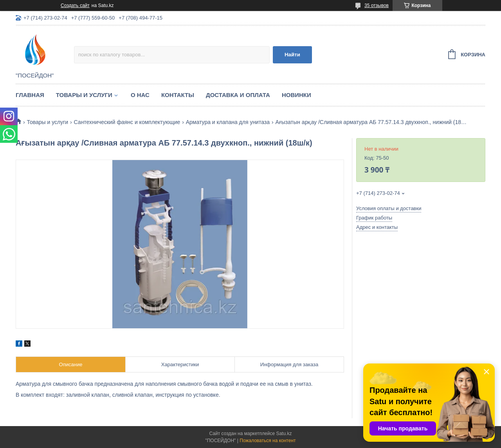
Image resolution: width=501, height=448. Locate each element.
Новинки (296, 95)
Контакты (178, 95)
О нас (140, 95)
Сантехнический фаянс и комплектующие (127, 122)
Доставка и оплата (238, 95)
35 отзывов (377, 5)
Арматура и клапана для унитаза (228, 122)
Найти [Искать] (292, 55)
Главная (30, 95)
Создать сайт (75, 5)
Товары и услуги (84, 95)
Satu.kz (284, 434)
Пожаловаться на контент (268, 441)
